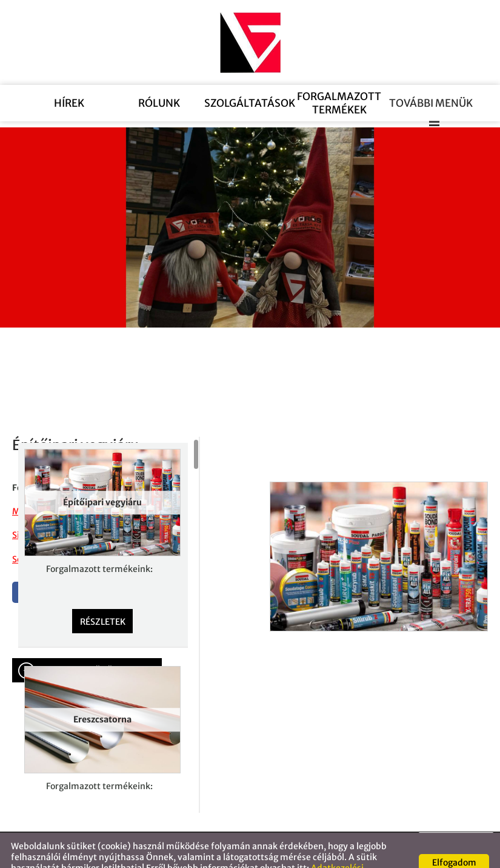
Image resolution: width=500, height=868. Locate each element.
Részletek (103, 597)
